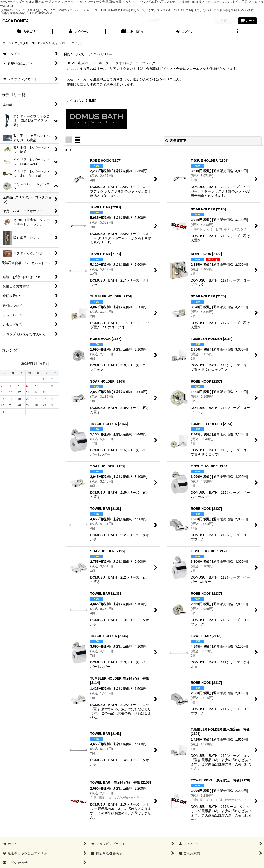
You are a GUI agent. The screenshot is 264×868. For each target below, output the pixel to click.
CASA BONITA (16, 21)
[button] (238, 32)
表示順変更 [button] (176, 141)
